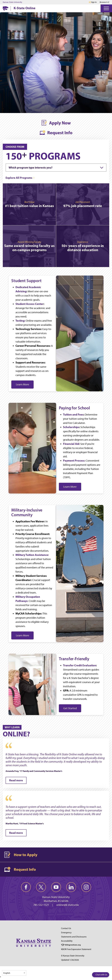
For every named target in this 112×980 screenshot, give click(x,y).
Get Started (70, 708)
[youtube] (56, 887)
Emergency (66, 932)
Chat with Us (101, 975)
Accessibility (67, 941)
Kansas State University (12, 2)
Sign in (94, 2)
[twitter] (41, 887)
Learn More (23, 384)
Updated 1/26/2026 (70, 960)
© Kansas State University (73, 956)
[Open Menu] (106, 8)
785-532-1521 (41, 905)
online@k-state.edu (68, 905)
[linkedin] (71, 887)
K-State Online (25, 8)
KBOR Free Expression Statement (76, 949)
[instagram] (86, 887)
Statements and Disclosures (74, 937)
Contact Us (66, 928)
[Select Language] (14, 973)
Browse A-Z (104, 2)
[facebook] (26, 887)
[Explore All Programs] (20, 178)
